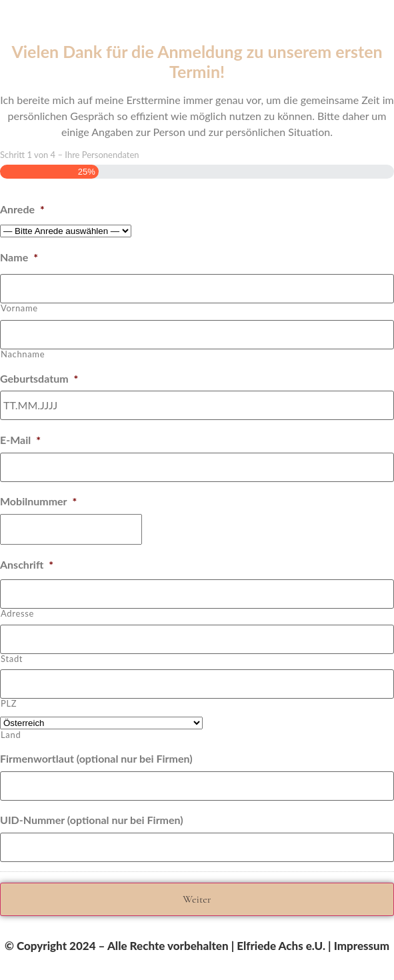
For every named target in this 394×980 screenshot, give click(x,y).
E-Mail (20, 440)
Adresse (17, 614)
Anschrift (27, 564)
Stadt (12, 659)
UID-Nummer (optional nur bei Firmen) (92, 820)
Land (11, 735)
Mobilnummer (38, 501)
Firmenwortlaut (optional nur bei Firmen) (96, 758)
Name (19, 257)
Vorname (19, 308)
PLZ (9, 704)
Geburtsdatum (39, 378)
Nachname (23, 354)
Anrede (22, 209)
